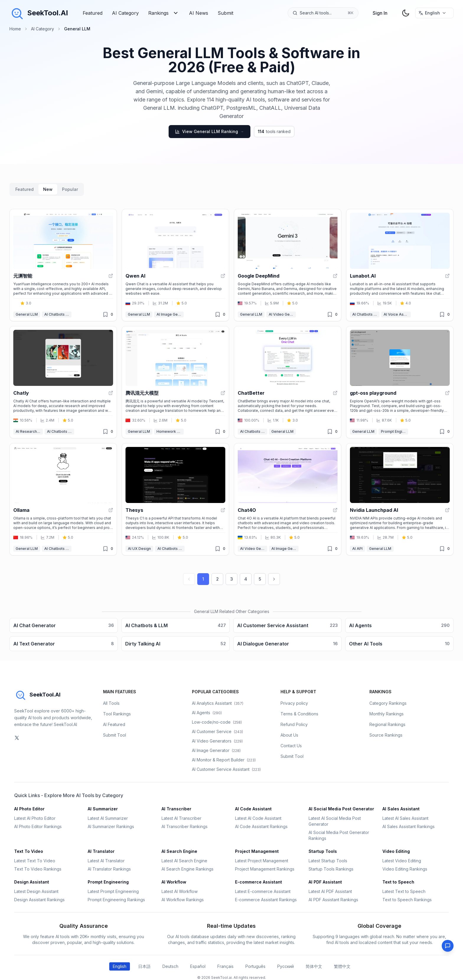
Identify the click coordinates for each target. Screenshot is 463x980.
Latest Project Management (262, 861)
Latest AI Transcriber (181, 818)
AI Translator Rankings (109, 869)
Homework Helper (170, 431)
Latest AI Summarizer (108, 818)
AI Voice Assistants (397, 314)
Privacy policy (294, 703)
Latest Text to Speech (404, 891)
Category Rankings (388, 703)
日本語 (144, 966)
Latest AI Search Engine (184, 861)
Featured (93, 13)
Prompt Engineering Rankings (116, 900)
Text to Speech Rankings (407, 900)
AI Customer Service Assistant (226, 769)
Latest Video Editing (402, 861)
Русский (286, 966)
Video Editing (396, 851)
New (48, 189)
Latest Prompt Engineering (113, 891)
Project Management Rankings (265, 869)
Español (198, 966)
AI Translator (101, 851)
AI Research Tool (29, 431)
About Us (289, 735)
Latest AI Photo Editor (35, 818)
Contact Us (291, 746)
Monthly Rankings (387, 714)
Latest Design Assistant (36, 891)
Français (225, 966)
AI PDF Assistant (325, 882)
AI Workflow (174, 882)
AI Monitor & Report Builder (224, 760)
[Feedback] (448, 946)
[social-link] (17, 738)
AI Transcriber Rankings (185, 826)
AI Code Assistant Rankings (261, 826)
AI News (199, 13)
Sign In (380, 13)
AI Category (125, 13)
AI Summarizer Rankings (111, 826)
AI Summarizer (103, 809)
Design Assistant (32, 882)
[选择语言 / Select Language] (434, 13)
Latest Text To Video (35, 861)
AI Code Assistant (253, 809)
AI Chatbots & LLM (58, 314)
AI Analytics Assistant (218, 703)
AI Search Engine (179, 851)
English (120, 966)
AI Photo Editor (29, 809)
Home (15, 29)
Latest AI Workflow (180, 891)
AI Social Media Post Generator (341, 809)
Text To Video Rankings (38, 869)
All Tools (111, 703)
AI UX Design (139, 549)
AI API (357, 549)
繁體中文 (342, 966)
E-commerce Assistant (259, 882)
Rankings (164, 13)
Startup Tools (323, 851)
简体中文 (314, 966)
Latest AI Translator (106, 861)
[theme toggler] (406, 13)
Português (255, 966)
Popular (70, 189)
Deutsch (170, 966)
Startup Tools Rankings (331, 869)
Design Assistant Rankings (39, 900)
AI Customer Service (217, 731)
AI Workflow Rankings (183, 900)
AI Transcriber (176, 809)
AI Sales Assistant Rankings (409, 826)
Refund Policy (294, 724)
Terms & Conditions (299, 714)
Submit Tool (115, 735)
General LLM (27, 314)
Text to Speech (398, 882)
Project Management (257, 851)
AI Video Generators (282, 314)
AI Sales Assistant (401, 809)
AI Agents (207, 713)
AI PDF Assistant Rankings (333, 900)
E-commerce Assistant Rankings (266, 900)
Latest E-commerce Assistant (263, 891)
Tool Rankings (117, 714)
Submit (225, 13)
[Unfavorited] (105, 314)
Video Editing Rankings (405, 869)
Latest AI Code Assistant (258, 818)
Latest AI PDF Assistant (330, 891)
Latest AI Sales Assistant (405, 818)
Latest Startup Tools (328, 861)
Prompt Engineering (394, 431)
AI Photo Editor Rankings (38, 826)
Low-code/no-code (217, 722)
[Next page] (274, 579)
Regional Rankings (387, 724)
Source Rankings (386, 735)
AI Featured (114, 724)
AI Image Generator (170, 314)
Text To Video (29, 851)
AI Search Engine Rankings (188, 869)
